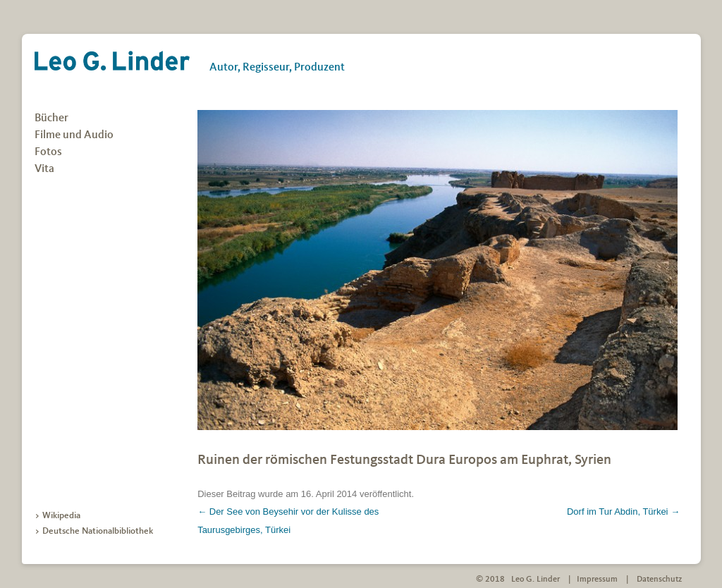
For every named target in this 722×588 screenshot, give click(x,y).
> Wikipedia (57, 516)
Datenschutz (659, 580)
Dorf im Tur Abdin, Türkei (623, 512)
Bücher (51, 118)
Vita (44, 169)
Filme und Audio (74, 135)
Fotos (48, 152)
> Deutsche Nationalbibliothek (94, 531)
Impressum (597, 580)
